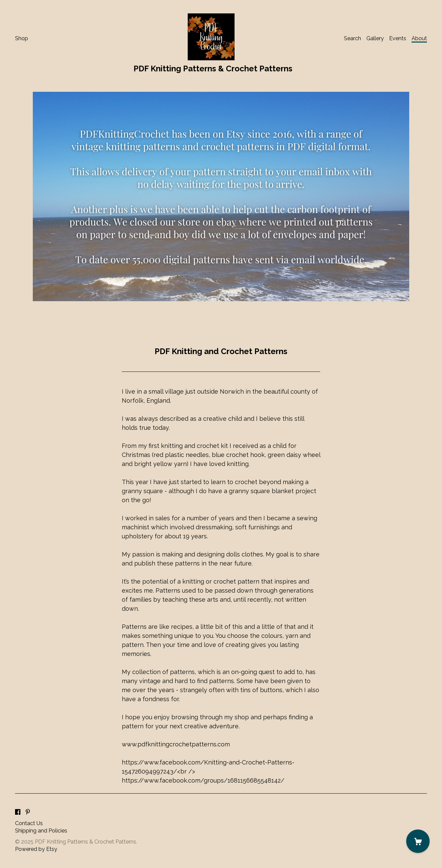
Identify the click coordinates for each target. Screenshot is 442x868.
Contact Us (29, 823)
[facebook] (18, 812)
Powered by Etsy (36, 849)
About (419, 38)
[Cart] (418, 841)
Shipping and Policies (41, 831)
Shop (22, 38)
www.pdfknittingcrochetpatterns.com (176, 744)
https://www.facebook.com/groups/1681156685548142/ (203, 780)
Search (352, 38)
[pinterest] (28, 812)
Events (398, 38)
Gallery (375, 38)
